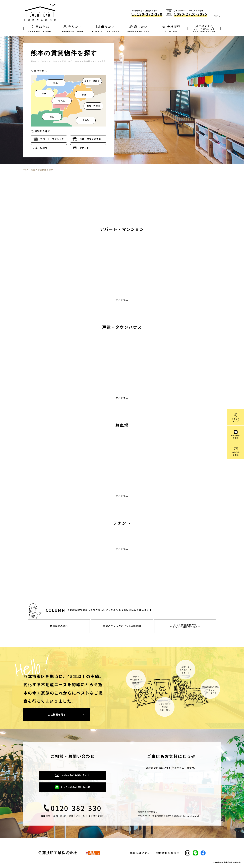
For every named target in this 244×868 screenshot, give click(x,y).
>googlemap (191, 816)
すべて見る (122, 300)
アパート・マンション (52, 139)
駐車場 (44, 148)
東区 (84, 95)
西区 (44, 94)
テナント (84, 148)
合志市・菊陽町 (92, 81)
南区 (52, 117)
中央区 (62, 101)
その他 (86, 120)
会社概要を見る (57, 715)
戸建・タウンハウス (90, 139)
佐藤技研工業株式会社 (58, 853)
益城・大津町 (93, 106)
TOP (26, 170)
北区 (56, 83)
